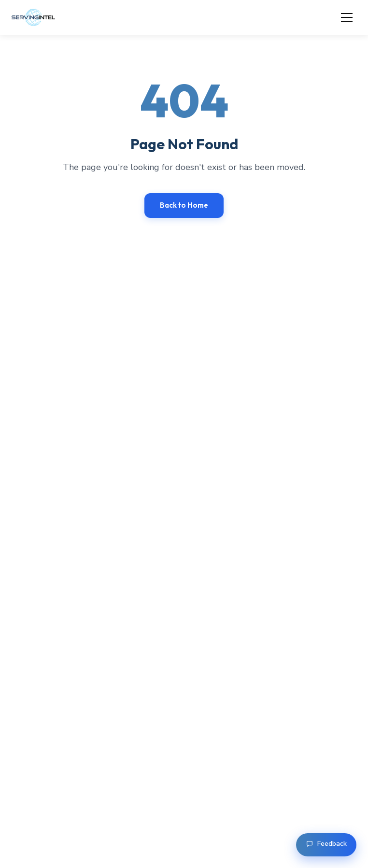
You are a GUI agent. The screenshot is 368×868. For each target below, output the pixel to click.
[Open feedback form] (326, 845)
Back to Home (184, 205)
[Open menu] (347, 17)
